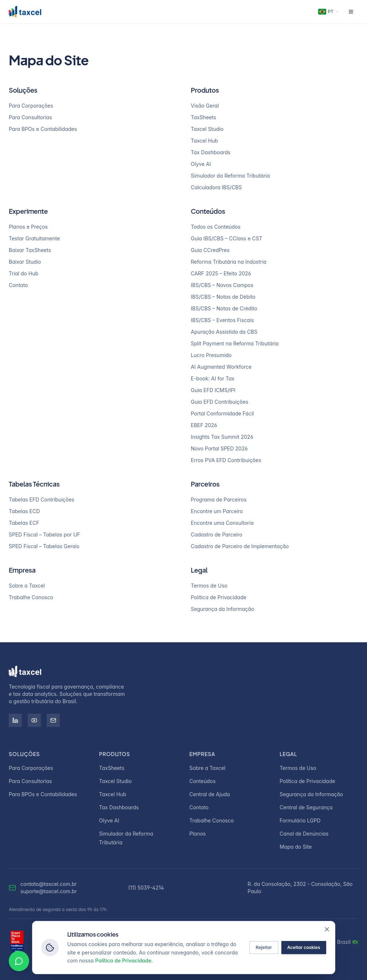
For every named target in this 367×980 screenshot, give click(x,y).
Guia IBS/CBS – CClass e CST (227, 238)
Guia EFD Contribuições (220, 402)
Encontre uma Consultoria (222, 523)
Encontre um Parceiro (217, 511)
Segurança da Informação (223, 609)
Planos (198, 834)
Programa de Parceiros (219, 499)
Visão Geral (205, 106)
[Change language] (329, 12)
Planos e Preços (28, 227)
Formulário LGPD (300, 820)
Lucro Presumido (211, 355)
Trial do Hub (24, 273)
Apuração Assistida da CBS (224, 332)
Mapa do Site (296, 847)
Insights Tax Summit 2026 (222, 437)
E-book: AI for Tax (213, 378)
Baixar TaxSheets (30, 250)
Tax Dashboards (211, 152)
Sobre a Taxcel (27, 586)
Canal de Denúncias (304, 834)
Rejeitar (264, 947)
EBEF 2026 (204, 425)
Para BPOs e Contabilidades (43, 129)
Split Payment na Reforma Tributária (235, 343)
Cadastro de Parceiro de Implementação (240, 546)
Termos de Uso (209, 586)
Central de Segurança (306, 807)
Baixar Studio (25, 262)
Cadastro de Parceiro (217, 534)
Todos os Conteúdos (216, 227)
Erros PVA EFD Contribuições (226, 460)
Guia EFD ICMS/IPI (213, 390)
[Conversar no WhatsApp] (19, 961)
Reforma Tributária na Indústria (229, 262)
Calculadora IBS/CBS (216, 187)
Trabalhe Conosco (31, 597)
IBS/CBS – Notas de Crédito (224, 308)
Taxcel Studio (207, 129)
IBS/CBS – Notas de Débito (223, 297)
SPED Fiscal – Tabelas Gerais (44, 546)
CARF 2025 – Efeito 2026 (221, 273)
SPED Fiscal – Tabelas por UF (44, 534)
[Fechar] (327, 929)
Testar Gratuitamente (34, 238)
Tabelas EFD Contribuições (42, 499)
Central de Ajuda (210, 794)
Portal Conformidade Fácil (222, 413)
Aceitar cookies (304, 947)
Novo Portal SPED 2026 (219, 448)
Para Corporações (31, 106)
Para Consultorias (30, 117)
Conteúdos (203, 781)
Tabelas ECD (24, 511)
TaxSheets (204, 117)
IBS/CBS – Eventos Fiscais (222, 320)
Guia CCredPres (210, 250)
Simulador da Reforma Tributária (231, 176)
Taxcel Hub (205, 141)
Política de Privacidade (219, 597)
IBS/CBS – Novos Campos (222, 285)
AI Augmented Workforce (221, 367)
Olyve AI (201, 164)
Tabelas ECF (24, 523)
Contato (18, 285)
